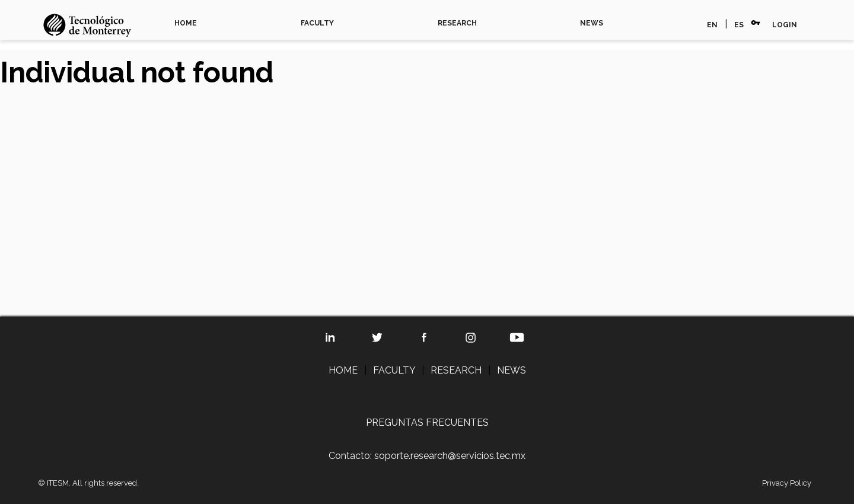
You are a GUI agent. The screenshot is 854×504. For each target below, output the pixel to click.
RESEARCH (457, 23)
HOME (186, 23)
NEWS (592, 23)
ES (739, 25)
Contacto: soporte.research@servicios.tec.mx (427, 456)
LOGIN (785, 25)
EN (712, 25)
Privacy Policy (787, 483)
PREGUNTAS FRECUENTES (427, 422)
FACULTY (317, 23)
